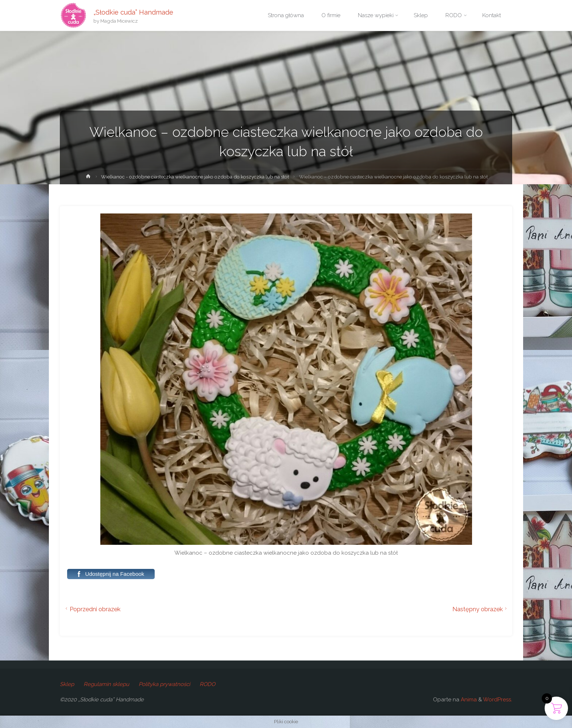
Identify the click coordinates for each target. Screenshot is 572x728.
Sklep (67, 684)
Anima (468, 700)
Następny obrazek (481, 609)
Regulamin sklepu (106, 684)
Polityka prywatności (164, 684)
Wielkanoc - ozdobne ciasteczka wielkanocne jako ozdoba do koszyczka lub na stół (195, 177)
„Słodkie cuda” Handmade (133, 12)
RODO (207, 684)
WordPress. (498, 700)
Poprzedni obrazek (92, 609)
